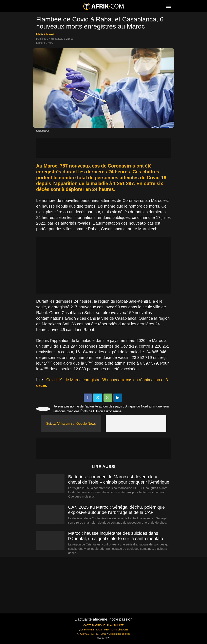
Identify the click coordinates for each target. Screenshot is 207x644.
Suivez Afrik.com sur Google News (71, 424)
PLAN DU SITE (115, 625)
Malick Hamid (46, 34)
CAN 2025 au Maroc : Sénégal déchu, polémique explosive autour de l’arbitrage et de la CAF (116, 510)
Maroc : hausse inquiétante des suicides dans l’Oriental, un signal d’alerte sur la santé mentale (116, 536)
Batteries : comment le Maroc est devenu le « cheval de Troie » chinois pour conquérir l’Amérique (119, 479)
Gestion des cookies (119, 634)
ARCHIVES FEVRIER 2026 (91, 634)
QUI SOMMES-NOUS (90, 630)
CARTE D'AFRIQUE (94, 625)
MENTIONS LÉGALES (116, 630)
